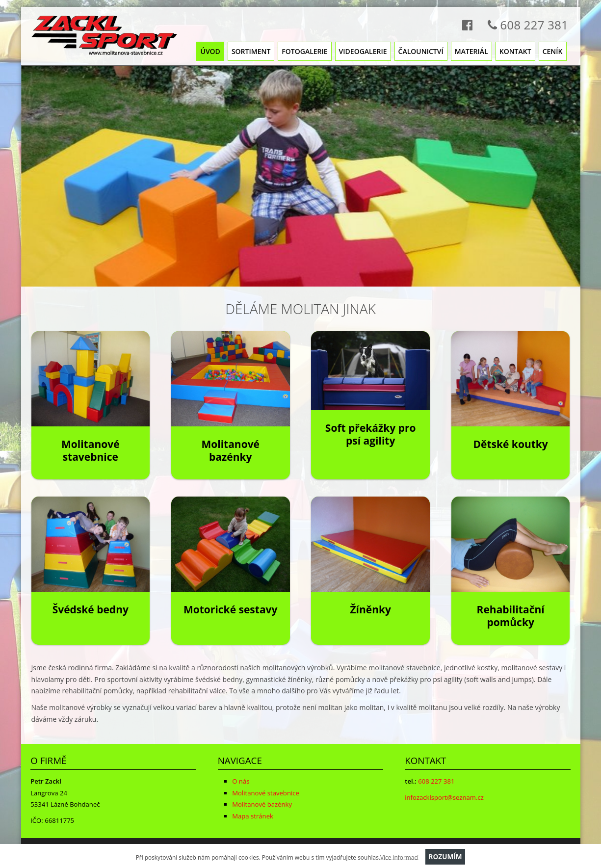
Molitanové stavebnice (91, 451)
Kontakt (515, 51)
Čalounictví (421, 51)
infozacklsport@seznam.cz (444, 797)
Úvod (210, 51)
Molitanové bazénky (230, 451)
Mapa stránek (253, 816)
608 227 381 (525, 25)
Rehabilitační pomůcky (511, 616)
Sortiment (251, 51)
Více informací (399, 857)
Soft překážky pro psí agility (371, 434)
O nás (241, 781)
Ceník (553, 51)
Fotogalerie (304, 51)
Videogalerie (363, 51)
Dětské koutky (510, 444)
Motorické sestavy (231, 609)
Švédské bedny (91, 609)
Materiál (471, 51)
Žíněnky (370, 609)
